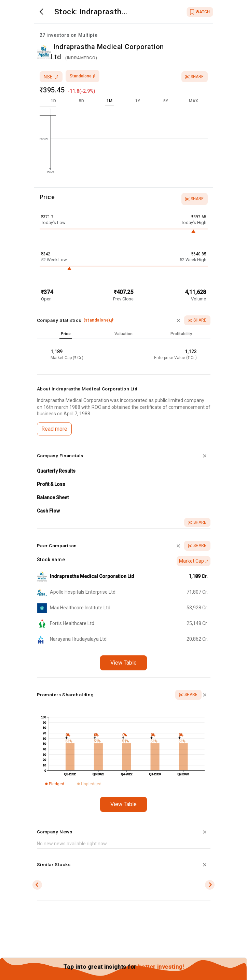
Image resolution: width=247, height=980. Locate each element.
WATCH (200, 12)
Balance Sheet (53, 498)
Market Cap (194, 561)
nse (51, 77)
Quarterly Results (56, 471)
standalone (83, 76)
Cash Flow (48, 511)
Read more (54, 429)
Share (195, 77)
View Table (123, 663)
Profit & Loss (51, 484)
